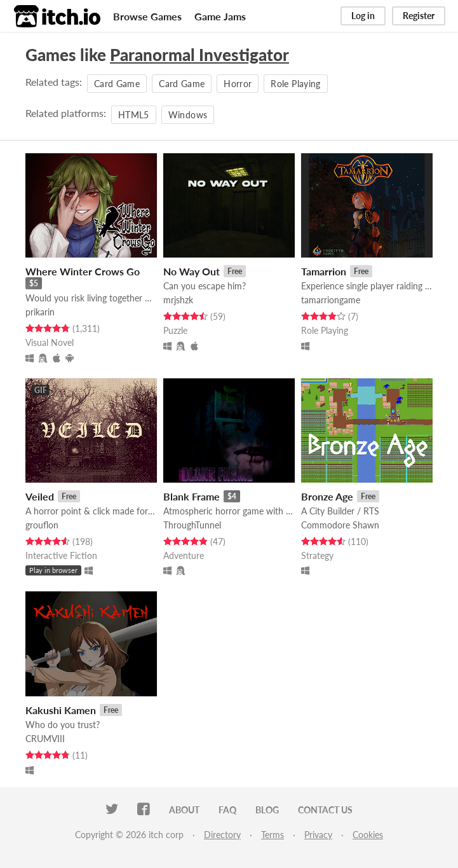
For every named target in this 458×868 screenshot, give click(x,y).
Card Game (117, 84)
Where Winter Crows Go (83, 271)
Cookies (368, 835)
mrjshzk (178, 300)
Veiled (40, 496)
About (184, 810)
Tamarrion (324, 271)
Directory (222, 835)
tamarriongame (331, 300)
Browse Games (147, 16)
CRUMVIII (45, 739)
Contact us (325, 810)
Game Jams (220, 16)
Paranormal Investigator (199, 55)
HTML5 (134, 115)
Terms (273, 835)
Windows (188, 115)
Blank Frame (192, 496)
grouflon (42, 525)
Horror (238, 84)
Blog (267, 810)
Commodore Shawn (340, 525)
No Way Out (192, 271)
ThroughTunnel (192, 525)
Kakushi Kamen (61, 710)
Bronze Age (327, 496)
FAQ (227, 810)
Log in (363, 16)
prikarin (40, 312)
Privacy (318, 835)
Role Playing (295, 84)
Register (419, 16)
